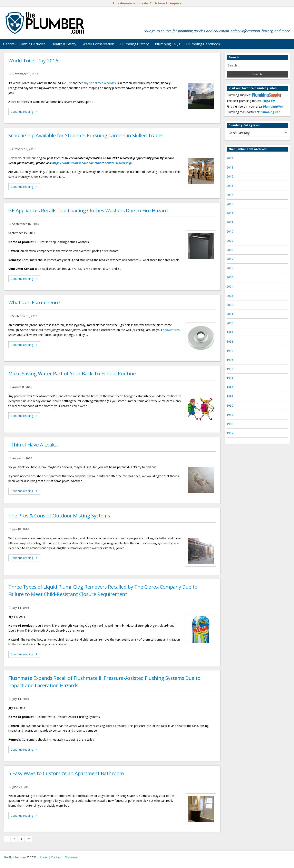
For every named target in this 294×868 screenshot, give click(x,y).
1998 (230, 341)
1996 (230, 360)
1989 (230, 415)
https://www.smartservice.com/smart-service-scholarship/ (92, 163)
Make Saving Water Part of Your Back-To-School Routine (72, 373)
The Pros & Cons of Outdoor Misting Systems (59, 516)
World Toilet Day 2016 (33, 61)
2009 (230, 241)
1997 (230, 351)
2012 (230, 213)
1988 (230, 424)
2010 (230, 231)
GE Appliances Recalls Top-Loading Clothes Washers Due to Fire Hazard (88, 210)
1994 (230, 378)
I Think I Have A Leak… (33, 445)
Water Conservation (98, 44)
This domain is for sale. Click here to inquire (147, 3)
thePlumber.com (15, 857)
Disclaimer (72, 857)
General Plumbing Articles (24, 44)
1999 (230, 332)
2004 (230, 286)
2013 (230, 204)
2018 (230, 167)
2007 (230, 259)
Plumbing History (135, 44)
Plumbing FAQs (168, 44)
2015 (230, 186)
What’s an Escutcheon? (34, 302)
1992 (230, 396)
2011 (230, 222)
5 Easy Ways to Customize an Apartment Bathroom (66, 773)
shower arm (171, 330)
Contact (56, 857)
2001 (230, 314)
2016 (230, 176)
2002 (230, 305)
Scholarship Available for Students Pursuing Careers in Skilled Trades (86, 135)
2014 (230, 195)
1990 (230, 405)
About (44, 857)
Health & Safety (64, 44)
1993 (230, 387)
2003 (230, 296)
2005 (230, 277)
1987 (230, 433)
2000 (230, 323)
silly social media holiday (100, 83)
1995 (230, 369)
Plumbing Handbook (203, 44)
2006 (230, 268)
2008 (230, 250)
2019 (230, 158)
